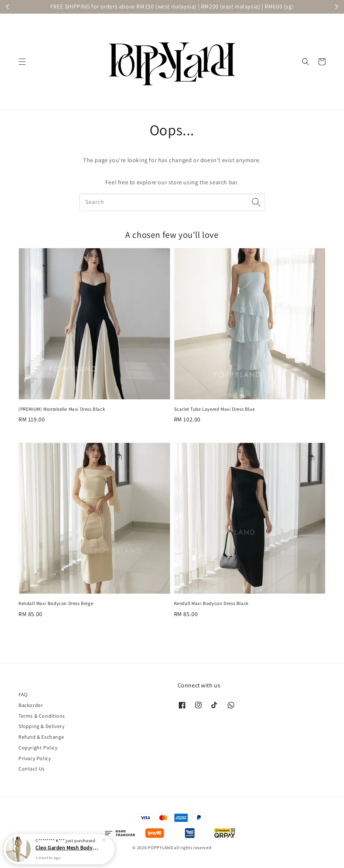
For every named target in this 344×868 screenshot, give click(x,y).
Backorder (31, 705)
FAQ (23, 694)
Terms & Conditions (42, 716)
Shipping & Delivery (41, 726)
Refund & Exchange (41, 737)
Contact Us (32, 769)
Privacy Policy (35, 758)
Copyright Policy (38, 748)
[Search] (256, 202)
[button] (22, 62)
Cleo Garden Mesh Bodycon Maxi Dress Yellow (68, 848)
